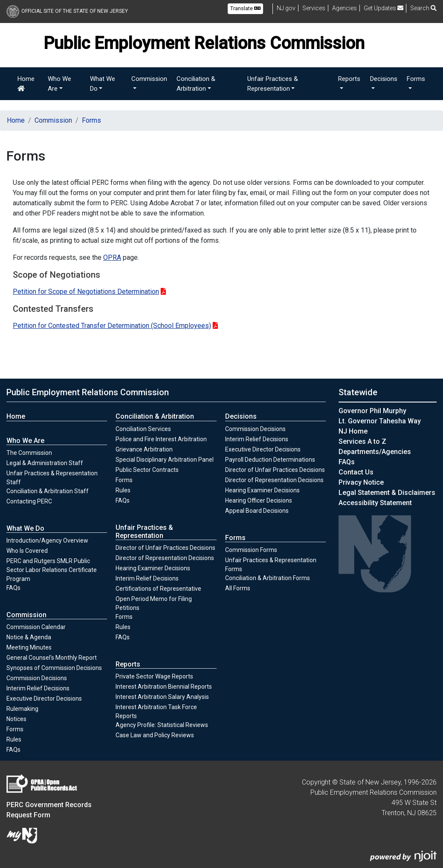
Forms (91, 120)
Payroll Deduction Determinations (270, 460)
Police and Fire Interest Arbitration (161, 439)
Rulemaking (22, 709)
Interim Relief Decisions (38, 688)
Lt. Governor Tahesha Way (380, 421)
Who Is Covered (27, 551)
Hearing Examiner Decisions (153, 568)
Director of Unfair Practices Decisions (165, 548)
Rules (23, 739)
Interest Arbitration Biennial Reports (164, 687)
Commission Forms (251, 550)
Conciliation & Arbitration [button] (196, 84)
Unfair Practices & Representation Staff (52, 478)
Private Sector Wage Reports (154, 676)
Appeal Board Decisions (257, 511)
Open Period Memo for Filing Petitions (154, 603)
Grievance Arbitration (144, 449)
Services (314, 8)
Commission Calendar (36, 627)
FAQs (13, 588)
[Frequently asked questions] (347, 462)
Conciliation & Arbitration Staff (48, 491)
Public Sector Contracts (147, 470)
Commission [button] (149, 79)
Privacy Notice (361, 482)
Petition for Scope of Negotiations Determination (86, 292)
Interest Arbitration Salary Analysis (162, 697)
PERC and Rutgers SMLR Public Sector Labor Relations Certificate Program (52, 570)
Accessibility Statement (375, 503)
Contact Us (356, 472)
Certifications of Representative (158, 589)
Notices (16, 719)
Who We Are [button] (59, 84)
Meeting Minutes (29, 647)
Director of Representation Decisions (165, 558)
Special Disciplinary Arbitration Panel (165, 460)
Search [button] (423, 8)
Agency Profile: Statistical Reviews (162, 725)
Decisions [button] (384, 79)
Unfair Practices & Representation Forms (271, 565)
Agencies (345, 8)
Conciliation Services (143, 429)
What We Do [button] (103, 84)
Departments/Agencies (375, 452)
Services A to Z (362, 441)
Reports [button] (349, 79)
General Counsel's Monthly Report (52, 658)
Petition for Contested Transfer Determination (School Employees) (112, 326)
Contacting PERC (29, 501)
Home (26, 83)
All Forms (238, 588)
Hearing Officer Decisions (259, 500)
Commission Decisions (37, 678)
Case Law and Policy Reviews (155, 735)
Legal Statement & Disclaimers (387, 493)
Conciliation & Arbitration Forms (268, 578)
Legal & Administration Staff (45, 463)
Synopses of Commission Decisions (54, 668)
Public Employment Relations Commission (88, 392)
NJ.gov (286, 8)
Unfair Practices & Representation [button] (273, 84)
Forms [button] (416, 79)
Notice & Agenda (29, 637)
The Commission (29, 453)
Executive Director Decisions (44, 698)
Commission (53, 120)
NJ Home (353, 431)
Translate (245, 9)
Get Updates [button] (384, 8)
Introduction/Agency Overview (47, 540)
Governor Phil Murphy (372, 411)
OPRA (112, 257)
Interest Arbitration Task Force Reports (156, 711)
